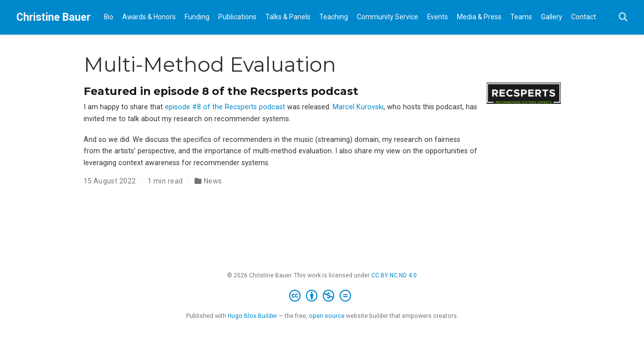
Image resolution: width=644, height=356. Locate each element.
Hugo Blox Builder (252, 316)
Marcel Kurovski (358, 107)
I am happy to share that (124, 107)
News (213, 181)
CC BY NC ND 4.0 (394, 275)
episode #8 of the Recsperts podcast (225, 107)
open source (327, 316)
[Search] (623, 18)
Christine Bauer (53, 17)
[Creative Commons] (322, 296)
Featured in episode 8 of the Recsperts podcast (221, 91)
